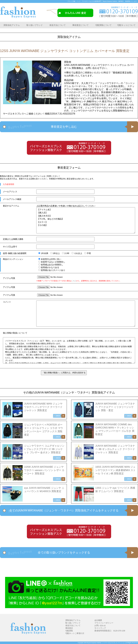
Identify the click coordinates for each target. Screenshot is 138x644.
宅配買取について (103, 25)
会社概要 (98, 620)
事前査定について (80, 25)
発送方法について (58, 25)
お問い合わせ (100, 625)
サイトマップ (100, 628)
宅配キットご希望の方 (75, 633)
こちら (74, 281)
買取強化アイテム (12, 25)
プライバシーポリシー (104, 623)
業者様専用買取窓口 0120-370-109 (110, 631)
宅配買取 (69, 631)
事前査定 (69, 628)
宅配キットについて (126, 25)
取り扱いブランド (35, 25)
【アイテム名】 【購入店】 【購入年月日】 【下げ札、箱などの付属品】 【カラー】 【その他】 (86, 220)
